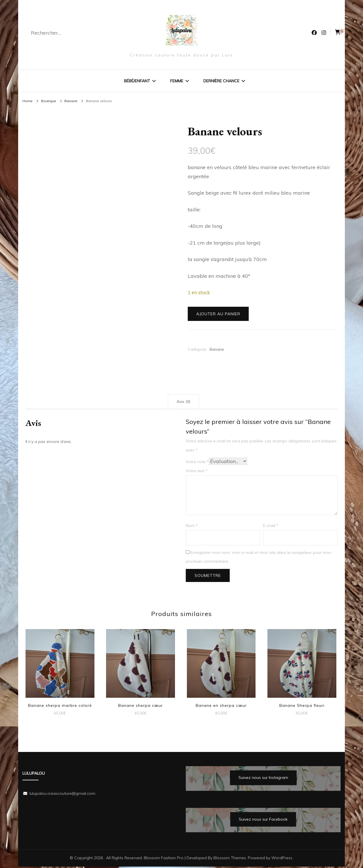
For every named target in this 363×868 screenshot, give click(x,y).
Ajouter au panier (218, 315)
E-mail (271, 527)
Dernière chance (221, 81)
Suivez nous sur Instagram (263, 779)
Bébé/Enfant (137, 81)
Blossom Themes (230, 859)
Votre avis (197, 472)
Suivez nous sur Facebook (263, 821)
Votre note (197, 463)
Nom (192, 527)
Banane (217, 351)
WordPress (282, 859)
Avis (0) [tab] (183, 403)
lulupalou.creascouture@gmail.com (62, 795)
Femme (177, 81)
